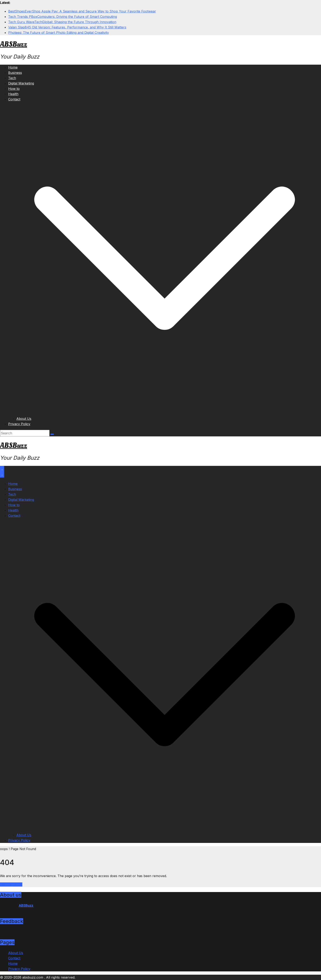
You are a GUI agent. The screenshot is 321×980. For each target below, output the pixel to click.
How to (14, 89)
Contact (14, 99)
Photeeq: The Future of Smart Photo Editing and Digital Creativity (59, 33)
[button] (165, 413)
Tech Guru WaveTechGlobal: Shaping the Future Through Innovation (62, 22)
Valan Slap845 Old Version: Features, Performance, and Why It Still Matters (67, 27)
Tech (12, 78)
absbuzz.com (33, 977)
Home (13, 67)
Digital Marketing (21, 83)
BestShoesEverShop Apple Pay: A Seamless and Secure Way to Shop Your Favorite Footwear (82, 11)
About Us (24, 419)
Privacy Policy (19, 424)
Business (15, 73)
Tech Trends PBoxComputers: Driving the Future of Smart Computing (63, 17)
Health (13, 94)
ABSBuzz (14, 44)
